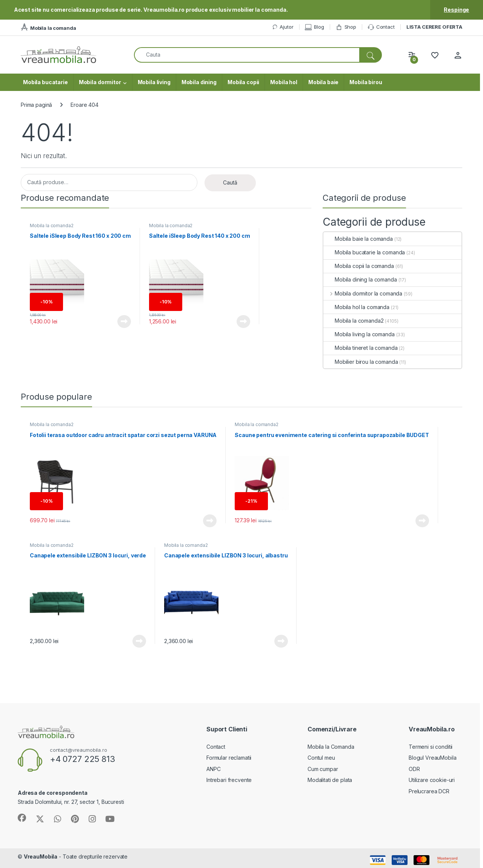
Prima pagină (36, 105)
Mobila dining (199, 82)
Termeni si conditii (431, 747)
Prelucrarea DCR (429, 791)
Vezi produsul (124, 322)
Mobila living (154, 82)
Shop (346, 27)
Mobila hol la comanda (356, 307)
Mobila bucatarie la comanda (364, 252)
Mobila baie (323, 82)
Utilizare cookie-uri (432, 780)
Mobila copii (243, 82)
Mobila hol (284, 82)
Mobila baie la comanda (358, 239)
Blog (314, 27)
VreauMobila (41, 856)
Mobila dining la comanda (360, 279)
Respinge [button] (456, 10)
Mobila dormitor (100, 82)
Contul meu (321, 758)
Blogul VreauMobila (432, 758)
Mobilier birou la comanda (361, 362)
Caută (230, 182)
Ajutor (283, 27)
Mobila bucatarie (45, 82)
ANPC (213, 769)
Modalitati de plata (330, 780)
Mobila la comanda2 (52, 225)
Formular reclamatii (229, 758)
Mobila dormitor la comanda (363, 293)
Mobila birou (366, 82)
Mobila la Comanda (331, 747)
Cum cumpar (323, 769)
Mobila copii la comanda (359, 266)
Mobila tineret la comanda (361, 348)
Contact (381, 27)
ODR (414, 769)
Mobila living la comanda (359, 334)
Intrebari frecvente (229, 780)
